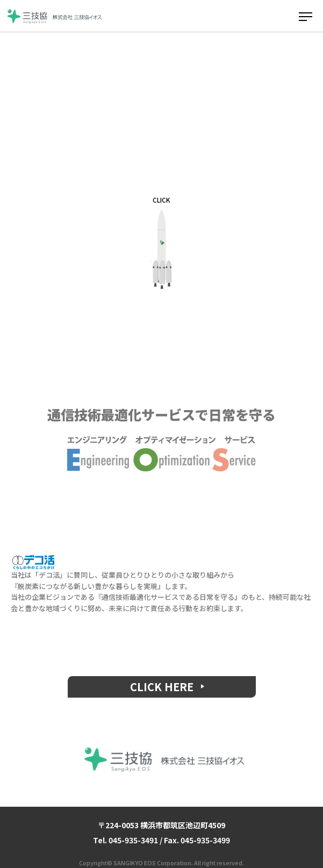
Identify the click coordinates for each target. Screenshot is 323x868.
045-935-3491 (133, 840)
